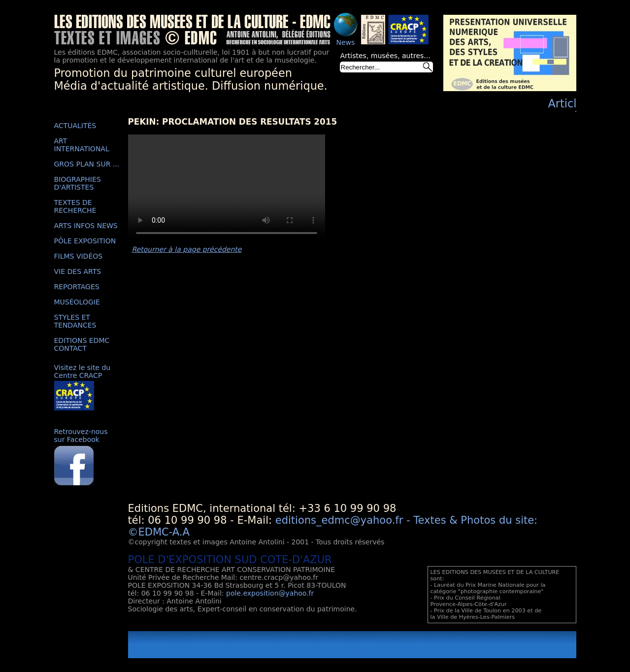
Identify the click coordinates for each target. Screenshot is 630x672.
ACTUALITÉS (75, 126)
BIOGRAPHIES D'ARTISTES (78, 183)
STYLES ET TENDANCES (75, 321)
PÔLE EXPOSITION (85, 241)
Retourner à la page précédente (187, 249)
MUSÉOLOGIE (77, 302)
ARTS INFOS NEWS (86, 226)
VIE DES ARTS (78, 271)
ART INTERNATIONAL (82, 145)
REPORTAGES (77, 287)
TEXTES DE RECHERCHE (75, 206)
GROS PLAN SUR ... (87, 164)
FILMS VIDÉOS (79, 256)
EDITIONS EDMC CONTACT (82, 344)
